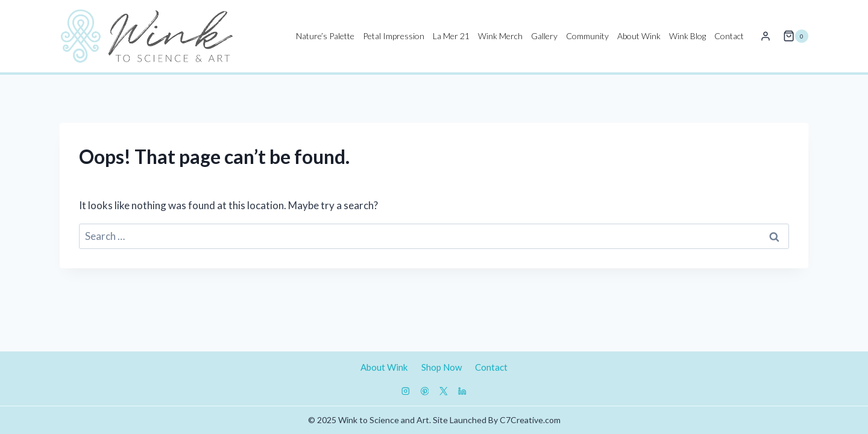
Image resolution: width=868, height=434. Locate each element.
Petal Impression (394, 36)
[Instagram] (406, 392)
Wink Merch (500, 36)
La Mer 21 (451, 36)
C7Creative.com (530, 420)
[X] (443, 392)
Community (587, 36)
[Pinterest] (425, 392)
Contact (729, 36)
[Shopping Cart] (796, 36)
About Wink (639, 36)
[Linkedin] (462, 392)
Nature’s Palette (325, 36)
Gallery (544, 36)
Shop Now (442, 367)
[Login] (766, 36)
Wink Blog (687, 36)
